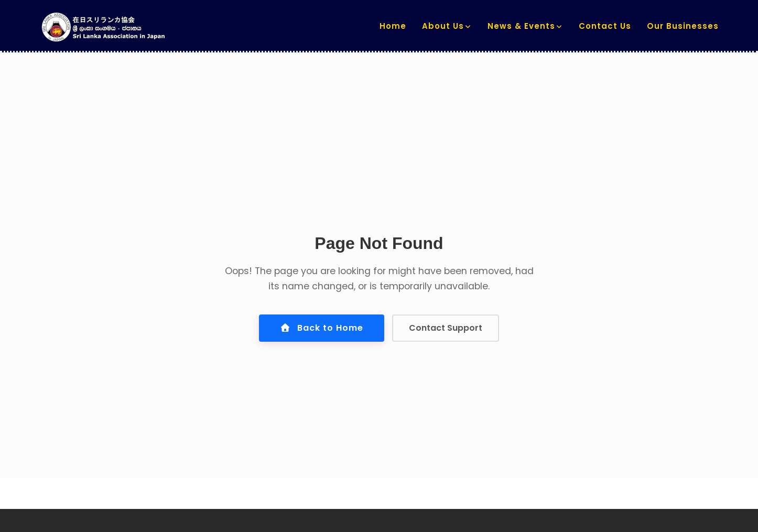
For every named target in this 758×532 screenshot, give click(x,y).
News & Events (521, 26)
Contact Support (446, 328)
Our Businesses (683, 26)
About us (443, 26)
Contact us (605, 26)
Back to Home (322, 328)
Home (393, 26)
